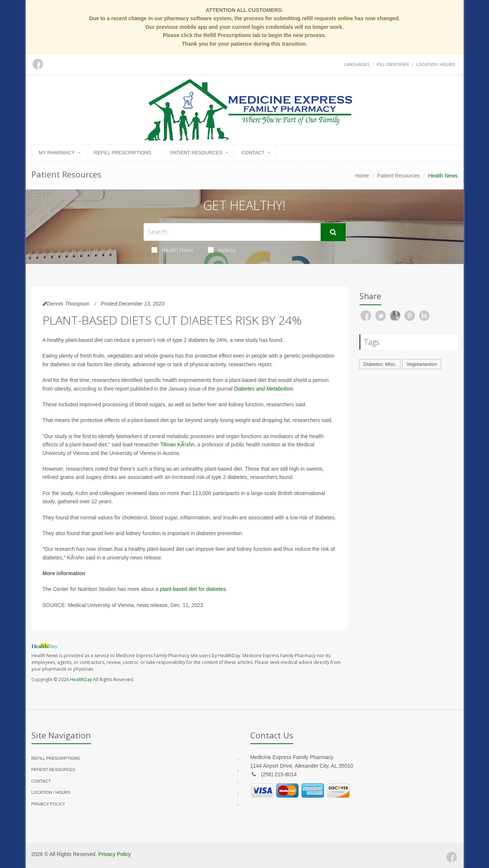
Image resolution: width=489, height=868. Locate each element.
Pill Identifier (393, 64)
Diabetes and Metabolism (263, 389)
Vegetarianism (422, 364)
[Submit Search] (333, 232)
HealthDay (81, 679)
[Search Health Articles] (232, 232)
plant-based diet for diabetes (193, 589)
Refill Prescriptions (123, 153)
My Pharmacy (57, 153)
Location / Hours (435, 64)
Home (362, 176)
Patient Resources (196, 153)
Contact (253, 153)
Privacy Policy (48, 804)
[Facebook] (452, 857)
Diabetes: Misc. (380, 364)
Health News (173, 250)
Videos (222, 250)
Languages (357, 64)
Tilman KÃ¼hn (177, 444)
